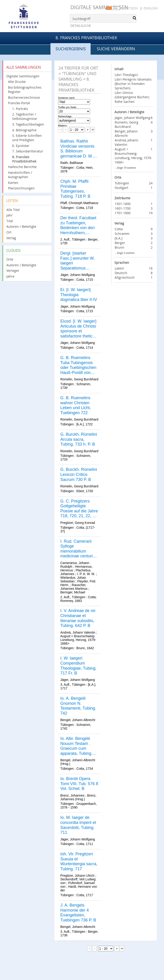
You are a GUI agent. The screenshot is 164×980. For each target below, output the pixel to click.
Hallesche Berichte (22, 167)
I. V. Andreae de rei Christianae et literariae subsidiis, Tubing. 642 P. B (78, 618)
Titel (10, 221)
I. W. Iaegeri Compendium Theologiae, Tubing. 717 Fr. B (78, 666)
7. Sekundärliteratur (28, 151)
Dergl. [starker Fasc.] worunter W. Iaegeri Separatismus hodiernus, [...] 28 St (79, 261)
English (151, 8)
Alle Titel (13, 210)
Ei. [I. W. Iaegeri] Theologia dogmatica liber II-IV (79, 295)
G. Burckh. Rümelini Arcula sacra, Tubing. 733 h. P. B (79, 439)
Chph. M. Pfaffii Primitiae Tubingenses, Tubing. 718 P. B (75, 189)
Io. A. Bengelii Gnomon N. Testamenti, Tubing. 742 (78, 706)
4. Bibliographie (24, 130)
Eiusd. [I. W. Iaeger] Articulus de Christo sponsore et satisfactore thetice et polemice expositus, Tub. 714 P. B (78, 329)
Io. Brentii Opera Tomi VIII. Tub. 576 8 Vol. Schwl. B (79, 784)
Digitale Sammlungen (99, 7)
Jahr (10, 215)
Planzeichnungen (21, 188)
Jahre (10, 276)
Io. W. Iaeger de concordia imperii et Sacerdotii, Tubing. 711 (78, 825)
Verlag (11, 238)
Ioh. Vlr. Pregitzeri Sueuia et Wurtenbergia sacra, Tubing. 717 (79, 861)
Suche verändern (116, 49)
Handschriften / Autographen (20, 175)
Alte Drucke (17, 82)
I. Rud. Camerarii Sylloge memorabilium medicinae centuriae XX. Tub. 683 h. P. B (79, 549)
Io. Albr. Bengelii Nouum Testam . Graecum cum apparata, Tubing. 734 (76, 746)
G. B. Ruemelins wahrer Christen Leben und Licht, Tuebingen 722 (76, 405)
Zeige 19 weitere (126, 168)
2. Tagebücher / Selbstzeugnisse (25, 116)
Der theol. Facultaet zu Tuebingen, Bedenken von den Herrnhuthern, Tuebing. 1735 (78, 225)
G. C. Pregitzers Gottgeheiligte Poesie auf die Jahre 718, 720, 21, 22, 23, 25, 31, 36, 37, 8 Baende (79, 509)
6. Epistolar (21, 146)
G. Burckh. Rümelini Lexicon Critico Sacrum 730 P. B (79, 474)
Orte (10, 259)
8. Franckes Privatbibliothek (86, 38)
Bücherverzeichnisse (24, 97)
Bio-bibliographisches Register (25, 90)
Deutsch (130, 8)
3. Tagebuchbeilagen (28, 124)
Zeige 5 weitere (126, 253)
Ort (9, 232)
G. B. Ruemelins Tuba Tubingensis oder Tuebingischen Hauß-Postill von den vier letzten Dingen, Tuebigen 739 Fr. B (78, 365)
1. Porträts (20, 109)
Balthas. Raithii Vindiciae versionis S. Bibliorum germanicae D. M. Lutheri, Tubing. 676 (79, 149)
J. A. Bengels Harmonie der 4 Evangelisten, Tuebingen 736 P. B (78, 913)
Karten (13, 183)
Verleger (13, 271)
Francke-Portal (19, 103)
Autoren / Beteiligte (21, 226)
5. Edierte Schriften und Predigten (27, 138)
